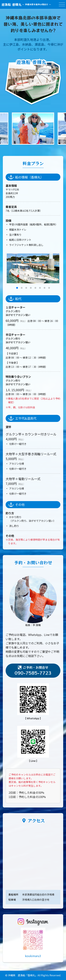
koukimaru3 (33, 956)
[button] (17, 288)
